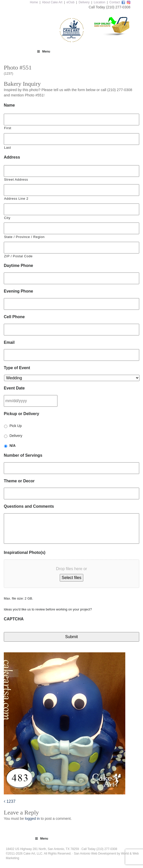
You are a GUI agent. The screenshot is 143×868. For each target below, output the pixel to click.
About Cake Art (52, 2)
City (7, 218)
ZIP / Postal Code (18, 256)
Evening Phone (18, 291)
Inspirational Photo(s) (25, 552)
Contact (115, 2)
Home (34, 2)
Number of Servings (23, 455)
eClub (70, 2)
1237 (10, 801)
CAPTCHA (14, 619)
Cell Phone (14, 317)
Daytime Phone (18, 266)
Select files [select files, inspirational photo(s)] (71, 578)
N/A (12, 446)
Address (12, 157)
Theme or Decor (19, 481)
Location (99, 2)
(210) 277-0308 (118, 7)
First (8, 128)
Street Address (16, 180)
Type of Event (17, 368)
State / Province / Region (24, 237)
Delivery (84, 2)
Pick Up (15, 426)
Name (9, 105)
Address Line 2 (16, 199)
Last (7, 148)
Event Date (14, 388)
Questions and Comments (29, 506)
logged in (32, 819)
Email (9, 342)
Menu (43, 52)
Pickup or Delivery (22, 414)
